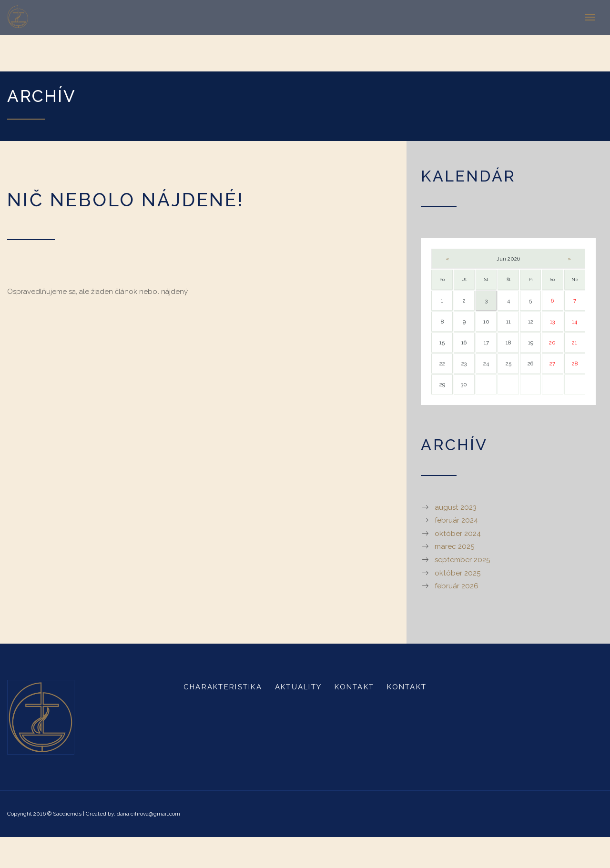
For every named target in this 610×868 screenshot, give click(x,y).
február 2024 (456, 520)
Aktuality (298, 687)
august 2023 (456, 507)
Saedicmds (67, 814)
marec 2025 (454, 546)
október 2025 (457, 573)
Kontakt (354, 687)
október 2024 (458, 534)
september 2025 (462, 560)
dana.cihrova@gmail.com (148, 814)
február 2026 (457, 586)
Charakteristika (223, 687)
